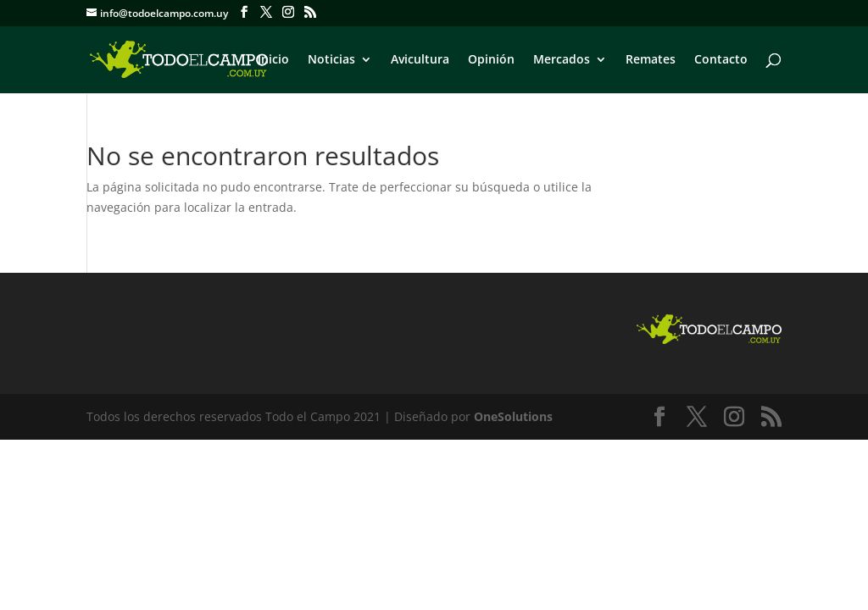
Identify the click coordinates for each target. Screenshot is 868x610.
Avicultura (420, 60)
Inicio (273, 60)
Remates (651, 60)
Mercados (562, 60)
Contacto (721, 60)
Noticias (331, 60)
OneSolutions (513, 416)
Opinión (491, 60)
